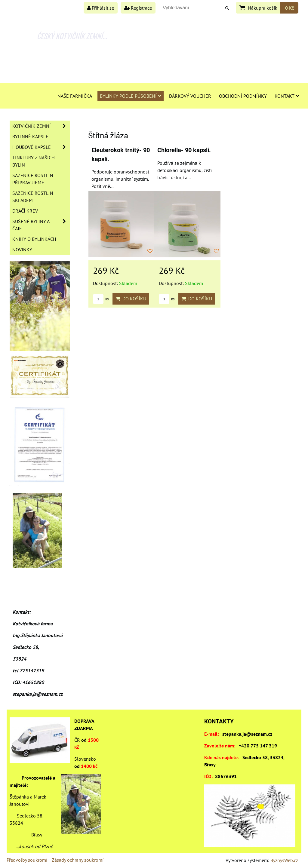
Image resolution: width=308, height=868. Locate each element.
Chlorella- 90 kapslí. (184, 150)
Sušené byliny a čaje (41, 225)
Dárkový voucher (190, 96)
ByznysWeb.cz (284, 860)
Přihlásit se (101, 8)
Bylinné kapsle (30, 136)
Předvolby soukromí (27, 860)
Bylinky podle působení (131, 96)
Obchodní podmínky (243, 96)
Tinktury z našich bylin (34, 161)
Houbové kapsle (41, 147)
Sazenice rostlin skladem (33, 197)
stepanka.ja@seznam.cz (247, 734)
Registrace (138, 8)
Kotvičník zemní (41, 126)
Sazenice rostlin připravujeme (33, 179)
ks (101, 299)
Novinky (22, 250)
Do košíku (131, 299)
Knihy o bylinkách (34, 239)
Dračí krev (25, 211)
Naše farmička (75, 96)
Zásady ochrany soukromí (78, 860)
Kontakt (287, 96)
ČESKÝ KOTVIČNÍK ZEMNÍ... (72, 36)
